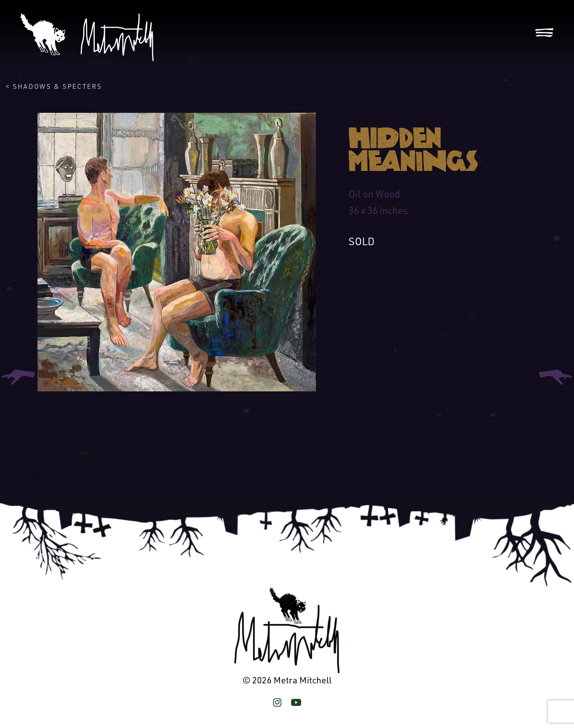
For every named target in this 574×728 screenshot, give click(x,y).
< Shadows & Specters (54, 86)
